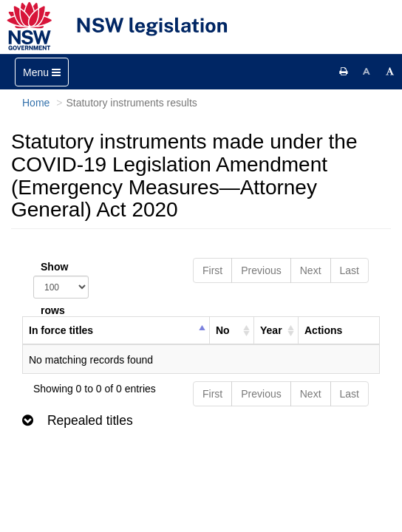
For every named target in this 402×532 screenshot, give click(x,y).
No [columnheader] (223, 330)
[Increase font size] (390, 72)
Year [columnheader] (271, 330)
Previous (261, 270)
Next (311, 270)
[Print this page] (344, 72)
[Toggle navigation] (42, 72)
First (212, 270)
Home (36, 103)
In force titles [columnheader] (61, 330)
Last (350, 270)
